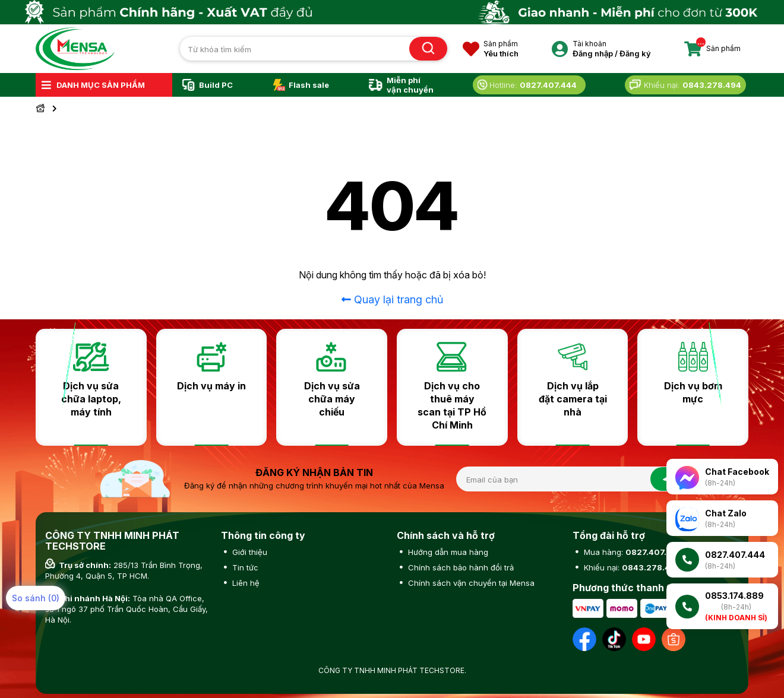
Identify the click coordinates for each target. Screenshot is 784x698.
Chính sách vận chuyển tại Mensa (470, 583)
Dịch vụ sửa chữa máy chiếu (332, 399)
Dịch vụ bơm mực (693, 392)
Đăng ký (635, 53)
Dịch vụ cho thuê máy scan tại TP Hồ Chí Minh (452, 405)
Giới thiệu (249, 552)
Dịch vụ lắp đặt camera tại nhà (573, 399)
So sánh (36, 598)
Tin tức (244, 567)
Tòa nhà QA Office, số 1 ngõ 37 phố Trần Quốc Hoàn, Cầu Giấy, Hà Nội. (127, 609)
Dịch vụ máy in (211, 386)
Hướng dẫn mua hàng (447, 552)
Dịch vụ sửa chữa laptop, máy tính (91, 399)
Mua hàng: (632, 552)
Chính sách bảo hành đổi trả (460, 567)
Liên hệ (245, 583)
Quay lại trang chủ (392, 299)
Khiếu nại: (631, 567)
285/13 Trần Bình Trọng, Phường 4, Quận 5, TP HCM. (124, 570)
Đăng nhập (593, 53)
